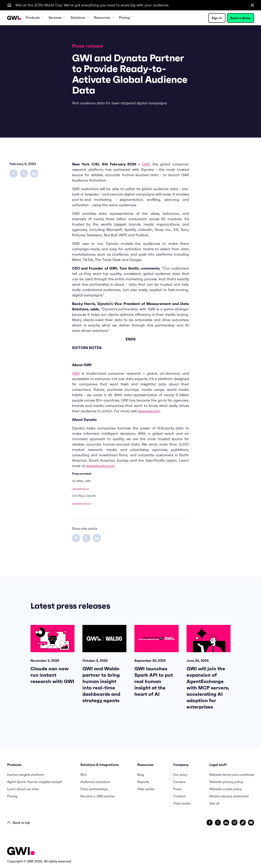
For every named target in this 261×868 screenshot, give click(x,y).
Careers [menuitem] (179, 782)
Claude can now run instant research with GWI (52, 675)
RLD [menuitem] (84, 775)
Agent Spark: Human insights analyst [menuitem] (35, 782)
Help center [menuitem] (146, 789)
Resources (109, 18)
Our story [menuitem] (180, 775)
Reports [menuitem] (143, 782)
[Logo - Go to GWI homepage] (21, 852)
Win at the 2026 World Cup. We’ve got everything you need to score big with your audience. (92, 5)
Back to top (19, 823)
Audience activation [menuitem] (95, 782)
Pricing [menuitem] (130, 18)
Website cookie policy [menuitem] (226, 789)
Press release (87, 46)
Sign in (217, 18)
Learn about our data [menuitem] (23, 789)
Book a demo (240, 18)
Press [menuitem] (177, 789)
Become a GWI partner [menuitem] (98, 796)
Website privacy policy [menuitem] (226, 782)
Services (59, 18)
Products (36, 18)
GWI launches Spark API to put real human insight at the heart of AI (154, 681)
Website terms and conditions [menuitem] (232, 775)
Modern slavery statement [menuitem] (229, 796)
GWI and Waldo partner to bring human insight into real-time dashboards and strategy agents (101, 685)
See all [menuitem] (214, 803)
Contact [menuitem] (179, 796)
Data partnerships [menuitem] (94, 789)
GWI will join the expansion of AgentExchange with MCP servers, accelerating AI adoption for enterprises (208, 688)
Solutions (83, 18)
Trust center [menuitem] (182, 803)
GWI (146, 164)
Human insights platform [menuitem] (26, 775)
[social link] (210, 823)
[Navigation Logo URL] (14, 18)
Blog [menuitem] (141, 775)
